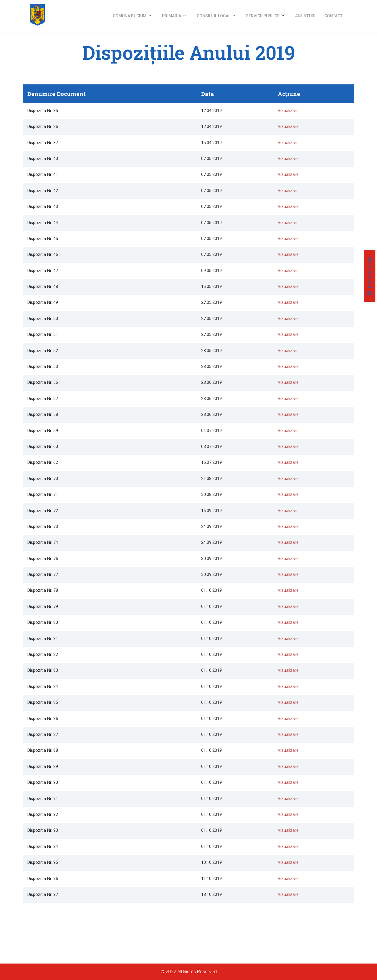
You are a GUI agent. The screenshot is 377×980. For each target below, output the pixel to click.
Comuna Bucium (132, 16)
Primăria (174, 16)
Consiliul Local (216, 16)
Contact (333, 16)
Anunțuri (305, 16)
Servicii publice (265, 16)
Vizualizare (288, 111)
